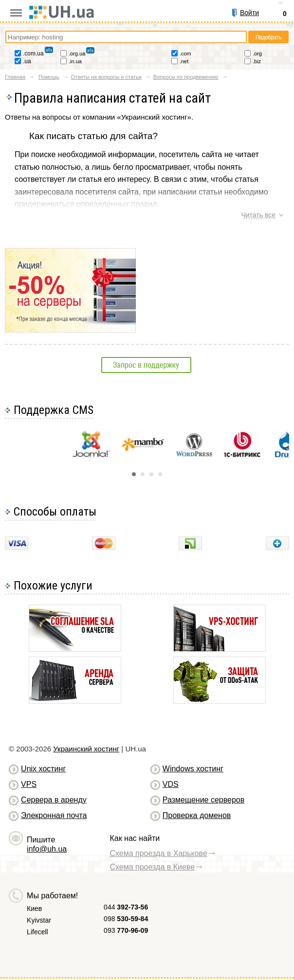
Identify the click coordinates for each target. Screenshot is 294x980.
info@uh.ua (47, 849)
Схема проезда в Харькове (158, 853)
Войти (249, 13)
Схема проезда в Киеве (152, 867)
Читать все (258, 215)
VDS (171, 784)
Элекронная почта (54, 815)
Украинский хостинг (86, 749)
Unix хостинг (43, 769)
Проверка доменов (197, 815)
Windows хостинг (193, 769)
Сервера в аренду (54, 800)
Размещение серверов (203, 800)
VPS (29, 784)
